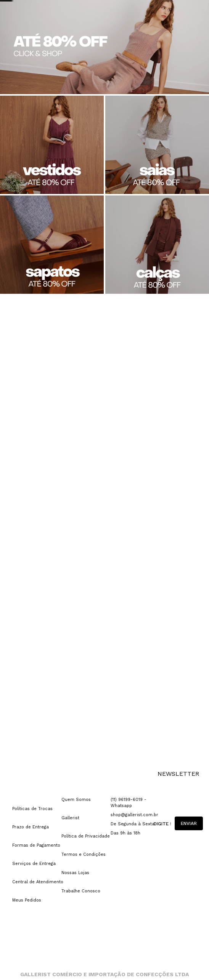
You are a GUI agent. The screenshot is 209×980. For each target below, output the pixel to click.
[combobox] (173, 34)
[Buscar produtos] (170, 34)
